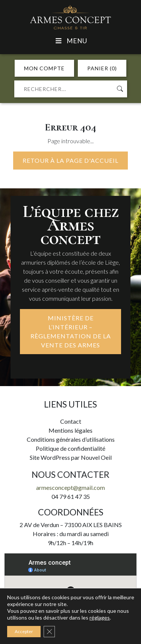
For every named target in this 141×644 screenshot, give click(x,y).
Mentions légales (70, 430)
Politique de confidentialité (70, 448)
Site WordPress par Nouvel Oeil (71, 457)
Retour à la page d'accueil (70, 160)
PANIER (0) (102, 68)
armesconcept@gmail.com (70, 487)
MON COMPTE (44, 68)
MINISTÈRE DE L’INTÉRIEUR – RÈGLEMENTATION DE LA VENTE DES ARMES (71, 331)
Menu (70, 41)
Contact (71, 421)
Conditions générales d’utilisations (71, 439)
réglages (100, 617)
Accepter (24, 631)
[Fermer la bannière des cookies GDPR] (49, 632)
